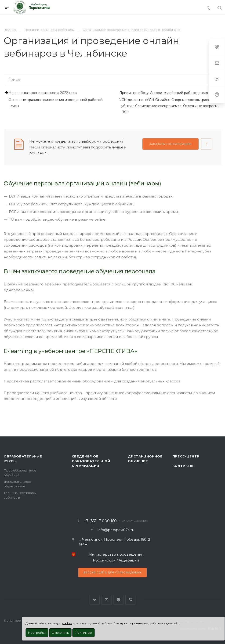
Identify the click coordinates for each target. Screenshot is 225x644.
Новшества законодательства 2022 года (43, 93)
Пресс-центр (186, 456)
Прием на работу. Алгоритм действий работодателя (164, 93)
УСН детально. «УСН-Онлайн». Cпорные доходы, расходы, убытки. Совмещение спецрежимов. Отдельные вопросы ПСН (168, 106)
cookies (67, 623)
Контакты (183, 466)
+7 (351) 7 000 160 (100, 521)
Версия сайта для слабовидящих (112, 572)
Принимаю (83, 633)
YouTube (107, 600)
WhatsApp (118, 600)
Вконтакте (95, 600)
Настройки (37, 633)
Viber (130, 600)
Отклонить (60, 633)
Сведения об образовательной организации (91, 461)
